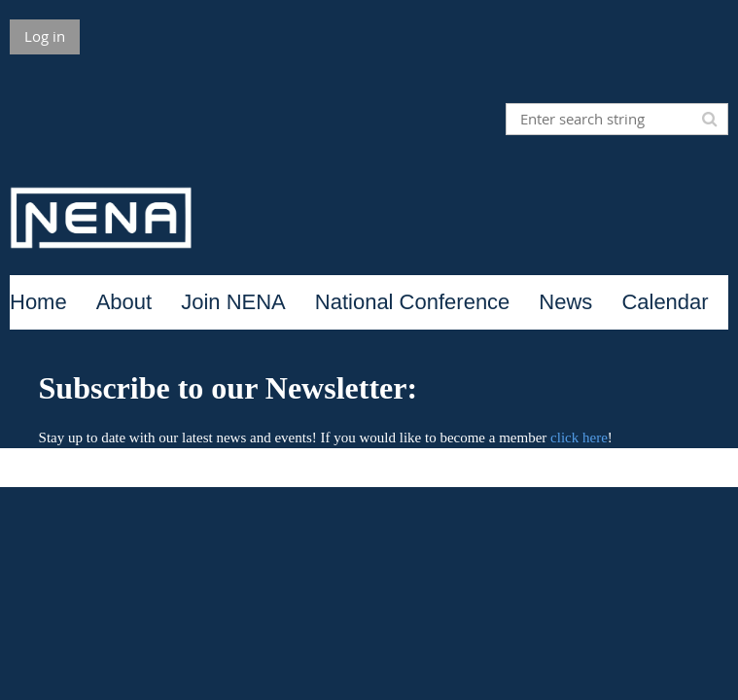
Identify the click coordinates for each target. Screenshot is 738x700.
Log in (45, 36)
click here (579, 437)
